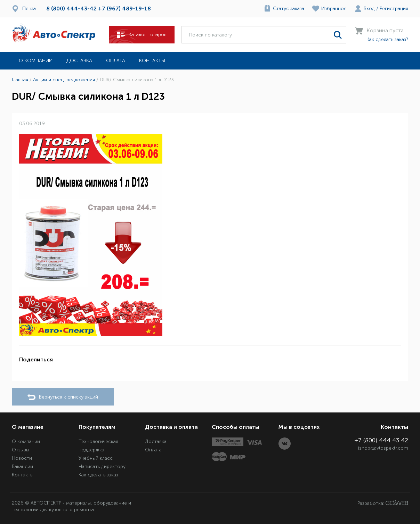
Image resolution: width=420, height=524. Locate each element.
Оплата (116, 61)
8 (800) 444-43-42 (71, 9)
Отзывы (21, 450)
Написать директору (102, 466)
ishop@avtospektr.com (383, 448)
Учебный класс (96, 458)
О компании (36, 61)
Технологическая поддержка (98, 446)
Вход (369, 9)
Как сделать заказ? (387, 39)
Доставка (79, 61)
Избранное (334, 9)
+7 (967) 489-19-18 (124, 9)
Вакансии (22, 466)
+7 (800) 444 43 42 (381, 440)
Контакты (152, 61)
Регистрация (394, 9)
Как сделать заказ (98, 475)
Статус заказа (289, 9)
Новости (22, 458)
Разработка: (383, 503)
